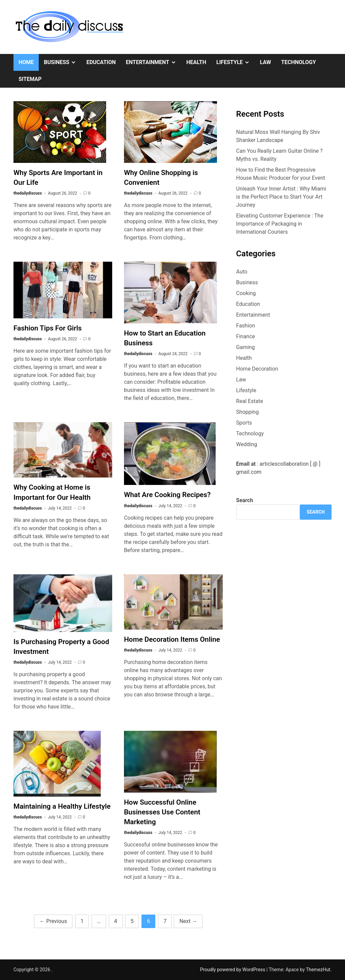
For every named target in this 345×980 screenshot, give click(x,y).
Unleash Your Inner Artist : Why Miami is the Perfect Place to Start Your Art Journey (281, 197)
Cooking (246, 293)
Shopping (247, 412)
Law (265, 62)
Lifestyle (236, 62)
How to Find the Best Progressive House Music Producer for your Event (281, 174)
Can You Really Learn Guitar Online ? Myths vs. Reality (279, 155)
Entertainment (154, 62)
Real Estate (250, 401)
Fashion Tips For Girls (48, 328)
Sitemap (30, 79)
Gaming (245, 347)
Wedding (247, 444)
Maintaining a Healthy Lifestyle (62, 806)
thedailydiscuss (28, 193)
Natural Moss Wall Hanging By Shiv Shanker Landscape (278, 136)
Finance (246, 336)
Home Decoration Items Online (172, 639)
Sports (244, 423)
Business (62, 62)
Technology (299, 62)
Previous (53, 921)
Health (196, 62)
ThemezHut (318, 970)
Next (188, 921)
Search (245, 500)
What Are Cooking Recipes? (167, 495)
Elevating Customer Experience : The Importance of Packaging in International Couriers (280, 224)
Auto (242, 272)
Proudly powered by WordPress (233, 970)
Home (26, 62)
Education (101, 62)
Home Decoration (257, 369)
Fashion (246, 326)
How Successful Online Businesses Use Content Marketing (162, 812)
